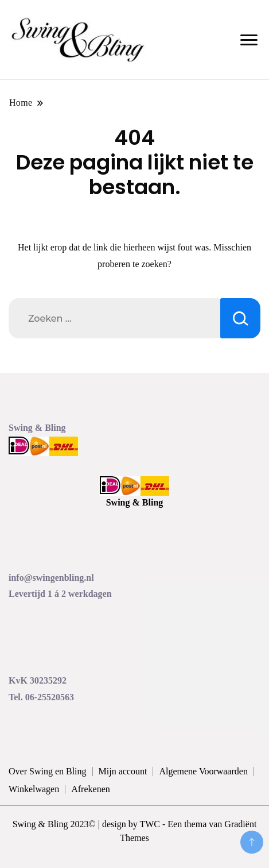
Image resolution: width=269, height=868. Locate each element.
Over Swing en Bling (48, 771)
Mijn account (123, 771)
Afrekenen (91, 789)
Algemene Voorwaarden (203, 771)
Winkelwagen (34, 789)
